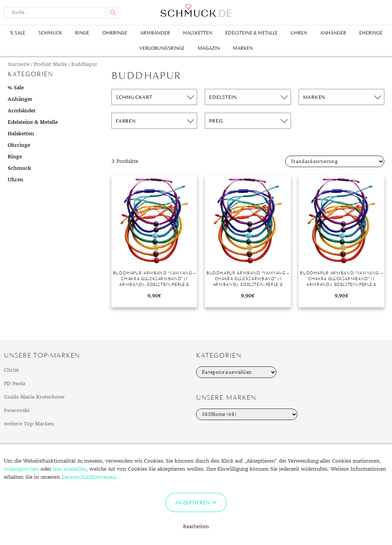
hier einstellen (70, 469)
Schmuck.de (196, 11)
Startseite (19, 65)
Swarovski (17, 410)
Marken (243, 48)
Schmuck (50, 33)
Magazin (209, 48)
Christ (11, 370)
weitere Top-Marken (29, 424)
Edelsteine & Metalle (251, 33)
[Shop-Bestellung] (335, 161)
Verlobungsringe (162, 48)
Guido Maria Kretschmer (34, 397)
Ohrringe (115, 33)
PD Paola (15, 384)
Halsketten (198, 33)
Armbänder (155, 33)
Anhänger (333, 33)
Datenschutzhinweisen (89, 477)
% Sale (18, 33)
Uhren (299, 33)
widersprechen (21, 469)
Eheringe (371, 33)
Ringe (82, 33)
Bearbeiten (196, 527)
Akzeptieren (192, 502)
